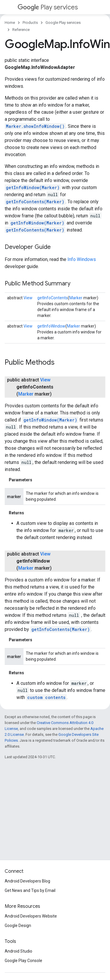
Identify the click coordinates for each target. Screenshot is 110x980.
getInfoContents (53, 298)
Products (30, 23)
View (28, 298)
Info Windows (82, 259)
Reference (21, 30)
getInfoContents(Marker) (35, 202)
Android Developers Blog (27, 881)
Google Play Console (23, 961)
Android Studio (18, 951)
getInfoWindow (51, 326)
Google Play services (63, 23)
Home (10, 23)
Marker (76, 298)
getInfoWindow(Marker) (33, 187)
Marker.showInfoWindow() (35, 126)
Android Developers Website (31, 916)
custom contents (46, 697)
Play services (48, 7)
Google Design (18, 926)
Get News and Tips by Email (30, 890)
